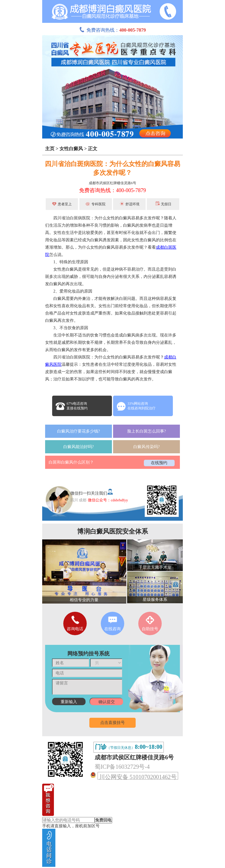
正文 (93, 149)
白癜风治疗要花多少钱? (79, 431)
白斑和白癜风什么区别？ (71, 462)
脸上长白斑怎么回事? (146, 431)
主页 (50, 149)
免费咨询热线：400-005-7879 (112, 190)
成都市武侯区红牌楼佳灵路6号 (112, 183)
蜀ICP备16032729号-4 (122, 767)
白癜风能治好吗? (79, 447)
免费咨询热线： (112, 30)
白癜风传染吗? (146, 447)
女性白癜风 (71, 149)
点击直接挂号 (112, 723)
